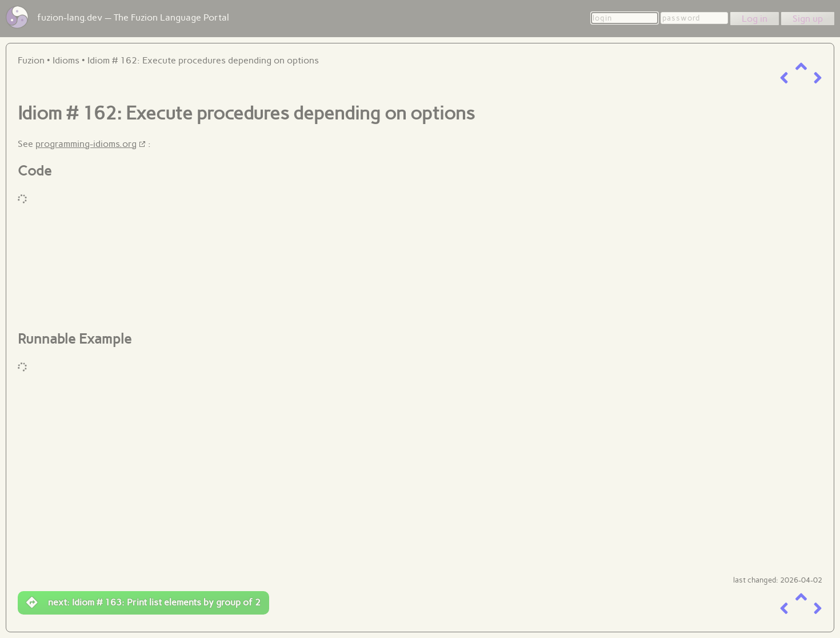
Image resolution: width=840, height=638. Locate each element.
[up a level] (801, 67)
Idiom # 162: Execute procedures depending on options (203, 60)
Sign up (808, 19)
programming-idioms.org (86, 144)
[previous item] (784, 78)
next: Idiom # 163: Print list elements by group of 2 (143, 603)
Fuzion (31, 60)
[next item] (818, 78)
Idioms (66, 60)
